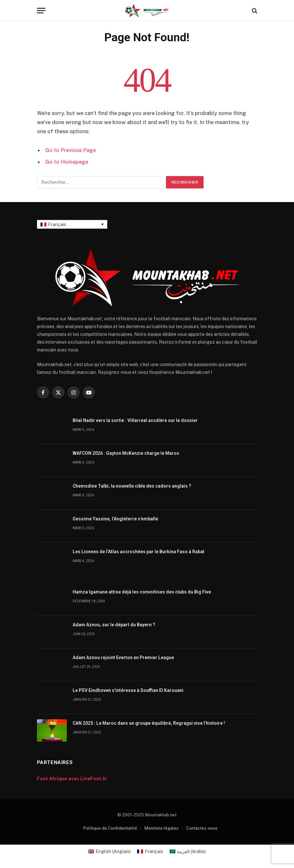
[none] (72, 224)
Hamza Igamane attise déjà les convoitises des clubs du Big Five (142, 592)
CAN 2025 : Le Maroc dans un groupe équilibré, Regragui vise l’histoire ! (149, 723)
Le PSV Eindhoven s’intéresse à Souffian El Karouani (128, 690)
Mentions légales (162, 828)
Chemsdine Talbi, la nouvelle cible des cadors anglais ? (132, 486)
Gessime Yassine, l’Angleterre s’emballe (115, 519)
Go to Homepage (67, 162)
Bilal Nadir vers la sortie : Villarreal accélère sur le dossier (135, 420)
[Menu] (41, 11)
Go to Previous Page (71, 150)
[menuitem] (72, 224)
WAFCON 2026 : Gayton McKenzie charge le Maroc (126, 453)
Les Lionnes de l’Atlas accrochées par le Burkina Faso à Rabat (139, 552)
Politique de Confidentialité (110, 828)
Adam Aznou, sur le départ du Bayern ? (114, 625)
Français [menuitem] (57, 224)
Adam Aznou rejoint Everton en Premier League (123, 657)
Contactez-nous (202, 828)
